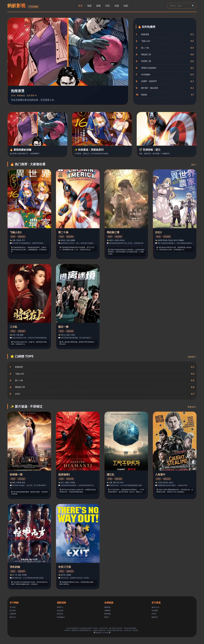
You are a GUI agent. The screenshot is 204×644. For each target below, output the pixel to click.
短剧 (126, 6)
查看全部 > (192, 407)
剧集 (99, 6)
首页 (80, 6)
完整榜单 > (192, 357)
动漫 (117, 6)
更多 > (194, 165)
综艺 (108, 6)
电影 (90, 6)
